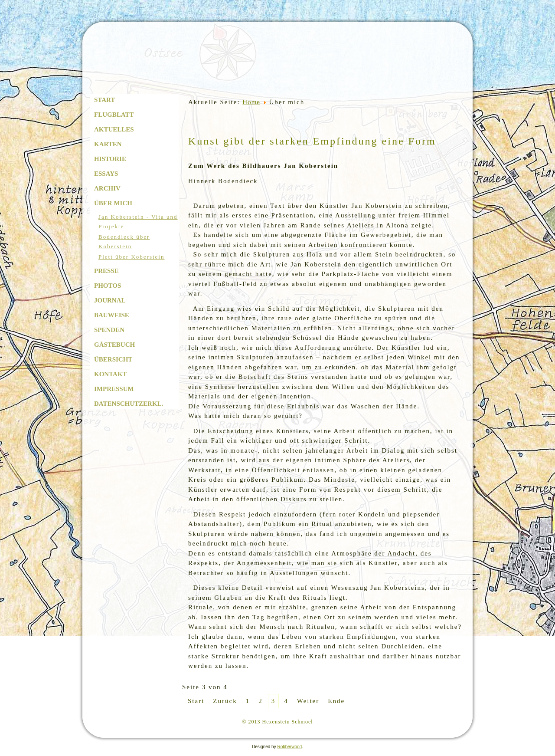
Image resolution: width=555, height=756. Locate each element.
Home (251, 102)
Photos (108, 286)
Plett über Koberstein (131, 257)
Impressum (114, 389)
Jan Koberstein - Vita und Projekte (138, 222)
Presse (106, 271)
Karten (108, 144)
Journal (110, 300)
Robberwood (289, 747)
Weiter (308, 701)
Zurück (225, 701)
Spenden (109, 330)
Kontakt (111, 374)
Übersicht (113, 359)
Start (104, 100)
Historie (110, 159)
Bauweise (112, 315)
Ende (336, 701)
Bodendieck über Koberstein (124, 242)
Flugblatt (114, 115)
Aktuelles (114, 129)
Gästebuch (114, 345)
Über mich (113, 203)
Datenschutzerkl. (129, 404)
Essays (106, 174)
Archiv (107, 188)
